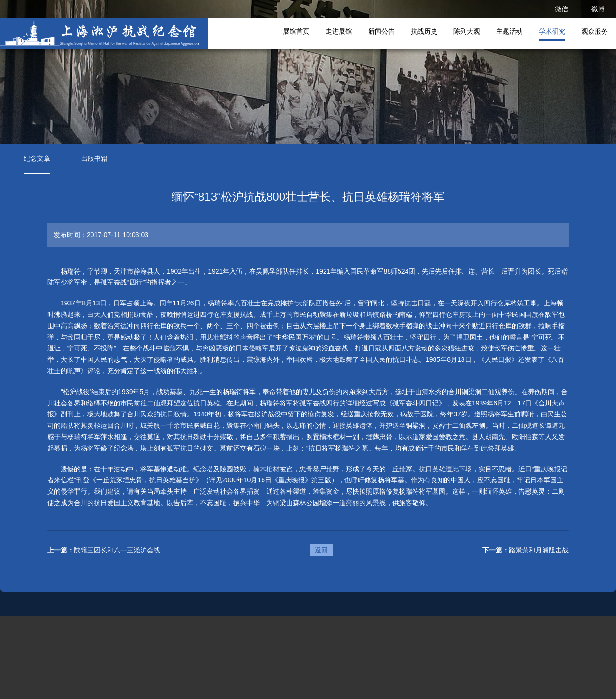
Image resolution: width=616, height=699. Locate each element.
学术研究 (552, 31)
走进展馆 (339, 31)
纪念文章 (37, 158)
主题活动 (509, 31)
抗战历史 (424, 31)
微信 (562, 9)
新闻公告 (381, 31)
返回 (321, 550)
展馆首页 (296, 31)
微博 (598, 9)
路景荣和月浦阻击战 (539, 550)
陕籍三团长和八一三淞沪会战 (117, 550)
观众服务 (595, 31)
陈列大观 (467, 31)
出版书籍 (94, 158)
